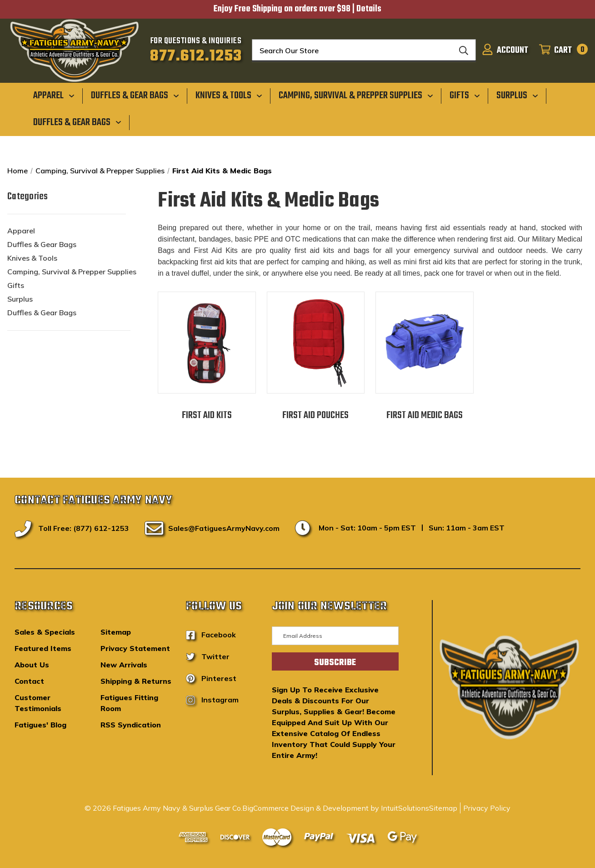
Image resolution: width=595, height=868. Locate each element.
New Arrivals (124, 665)
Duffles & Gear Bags (42, 244)
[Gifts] (465, 96)
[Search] (464, 50)
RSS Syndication (131, 725)
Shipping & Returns (136, 681)
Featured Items (43, 648)
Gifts (16, 285)
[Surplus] (517, 96)
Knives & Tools (32, 258)
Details (369, 9)
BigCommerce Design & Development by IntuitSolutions (336, 808)
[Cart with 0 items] (561, 50)
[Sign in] (505, 50)
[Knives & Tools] (229, 96)
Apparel (21, 231)
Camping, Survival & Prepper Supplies (72, 272)
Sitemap (116, 632)
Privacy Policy (487, 808)
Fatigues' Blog (40, 725)
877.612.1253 (196, 56)
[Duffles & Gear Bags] (135, 96)
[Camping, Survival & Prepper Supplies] (356, 96)
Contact (29, 681)
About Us (32, 665)
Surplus (20, 299)
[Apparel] (54, 96)
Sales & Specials (45, 632)
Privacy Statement (135, 648)
